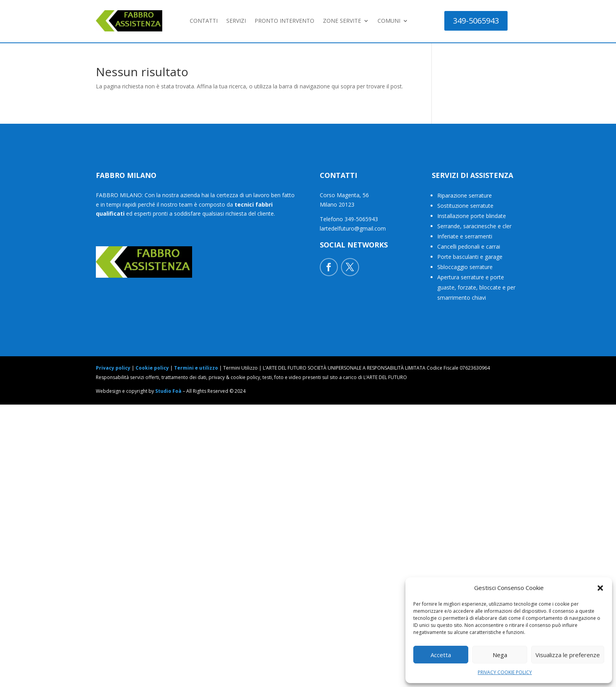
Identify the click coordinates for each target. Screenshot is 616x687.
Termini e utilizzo (196, 368)
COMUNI (389, 21)
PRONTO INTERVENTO (284, 21)
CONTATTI (204, 21)
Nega (500, 655)
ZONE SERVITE (342, 21)
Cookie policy (152, 368)
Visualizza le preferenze (568, 655)
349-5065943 (476, 21)
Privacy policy (113, 368)
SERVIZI (236, 21)
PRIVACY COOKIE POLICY (505, 672)
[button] (600, 588)
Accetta (441, 655)
